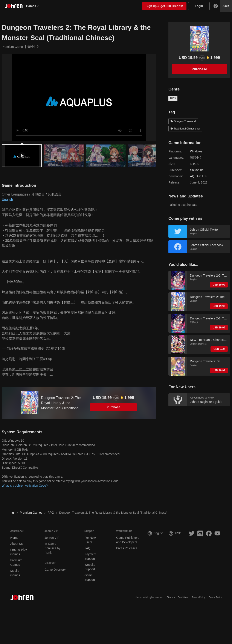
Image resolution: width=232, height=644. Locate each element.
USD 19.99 (219, 285)
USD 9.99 (219, 349)
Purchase (113, 407)
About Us (17, 544)
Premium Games (31, 513)
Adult (226, 6)
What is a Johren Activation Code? (25, 486)
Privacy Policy (198, 597)
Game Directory (55, 570)
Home (14, 538)
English (7, 199)
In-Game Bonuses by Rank (52, 548)
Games (33, 6)
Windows (196, 151)
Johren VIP (52, 538)
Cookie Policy (215, 597)
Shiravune (197, 170)
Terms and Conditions (178, 597)
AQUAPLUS (198, 176)
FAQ (87, 548)
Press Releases (127, 548)
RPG (173, 98)
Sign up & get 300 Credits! (164, 6)
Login (199, 6)
